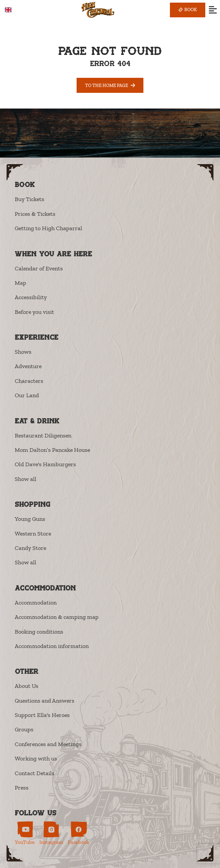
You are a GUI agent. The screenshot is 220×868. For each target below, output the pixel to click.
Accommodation (36, 603)
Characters (29, 381)
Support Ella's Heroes (42, 715)
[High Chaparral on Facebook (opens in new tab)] (78, 833)
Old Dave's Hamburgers (45, 464)
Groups (24, 729)
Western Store (33, 534)
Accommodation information (52, 646)
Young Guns (30, 519)
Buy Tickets (29, 199)
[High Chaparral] (98, 10)
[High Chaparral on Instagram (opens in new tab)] (51, 833)
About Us (27, 686)
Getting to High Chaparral (48, 228)
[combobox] (13, 10)
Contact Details (35, 773)
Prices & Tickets (35, 214)
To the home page (110, 85)
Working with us (36, 758)
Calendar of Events (39, 268)
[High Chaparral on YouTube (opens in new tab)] (25, 833)
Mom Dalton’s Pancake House (52, 450)
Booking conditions (39, 632)
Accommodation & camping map (57, 617)
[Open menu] (213, 10)
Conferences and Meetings (48, 744)
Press (22, 788)
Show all (26, 479)
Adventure (28, 366)
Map (20, 283)
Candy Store (30, 548)
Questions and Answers (45, 701)
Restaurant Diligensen (43, 435)
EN (13, 10)
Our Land (27, 395)
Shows (23, 352)
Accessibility (31, 297)
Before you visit (34, 312)
